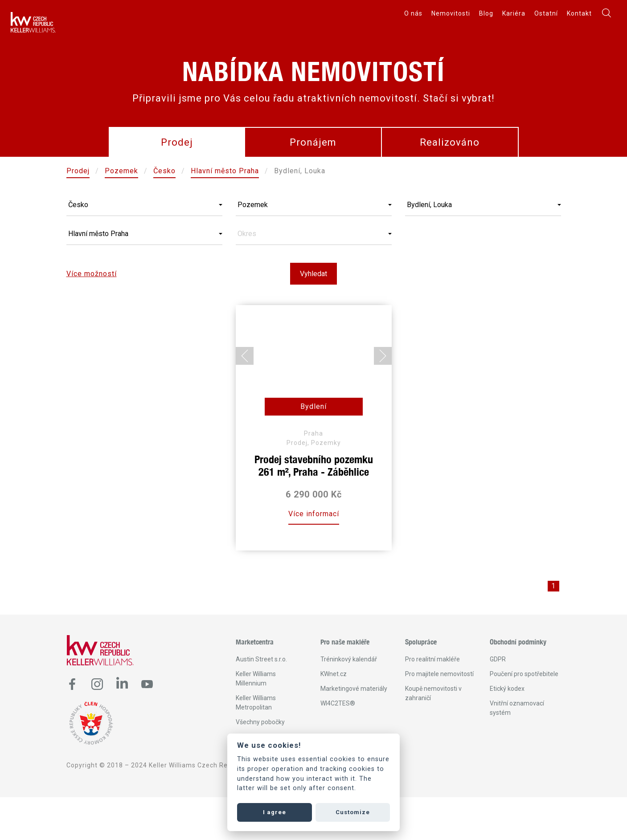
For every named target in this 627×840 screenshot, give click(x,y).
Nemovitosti (451, 13)
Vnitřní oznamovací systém (517, 708)
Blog (486, 13)
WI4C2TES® (338, 703)
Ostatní (546, 13)
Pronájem (313, 142)
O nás (413, 13)
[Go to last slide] (245, 356)
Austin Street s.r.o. (261, 659)
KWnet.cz (334, 674)
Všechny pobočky (260, 722)
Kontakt (579, 13)
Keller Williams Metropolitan (256, 703)
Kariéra (514, 13)
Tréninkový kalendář (349, 659)
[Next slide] (383, 356)
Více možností (92, 274)
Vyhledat (313, 274)
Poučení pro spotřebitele (524, 674)
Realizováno (450, 142)
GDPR (498, 659)
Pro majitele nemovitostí (439, 674)
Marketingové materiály (354, 689)
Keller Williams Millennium (256, 679)
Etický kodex (507, 689)
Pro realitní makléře (432, 659)
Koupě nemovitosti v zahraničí (433, 693)
